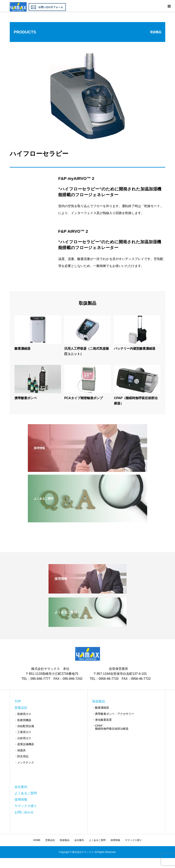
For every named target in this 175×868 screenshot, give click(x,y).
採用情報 (21, 800)
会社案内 (21, 787)
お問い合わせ (24, 812)
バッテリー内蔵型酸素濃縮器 (135, 349)
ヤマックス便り (26, 806)
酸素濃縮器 (22, 349)
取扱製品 (99, 701)
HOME (37, 840)
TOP (18, 701)
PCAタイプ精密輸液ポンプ (84, 398)
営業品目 (21, 708)
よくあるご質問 (26, 793)
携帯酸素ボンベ (26, 398)
